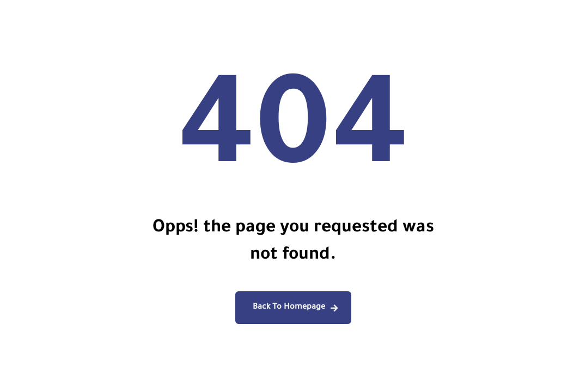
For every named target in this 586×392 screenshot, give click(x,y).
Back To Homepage (289, 308)
